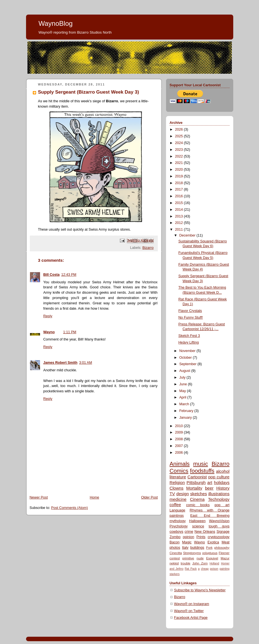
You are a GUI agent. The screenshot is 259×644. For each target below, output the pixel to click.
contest (175, 558)
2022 (179, 156)
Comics (179, 471)
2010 (179, 426)
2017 (179, 189)
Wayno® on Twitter (189, 611)
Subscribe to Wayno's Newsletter (200, 590)
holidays (222, 482)
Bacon (175, 542)
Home (94, 497)
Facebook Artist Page (191, 618)
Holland (214, 563)
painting (224, 569)
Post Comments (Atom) (70, 508)
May (183, 391)
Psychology (179, 526)
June (184, 384)
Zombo (175, 537)
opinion (189, 537)
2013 (179, 216)
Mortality (194, 488)
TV (172, 494)
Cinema (197, 499)
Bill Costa (52, 275)
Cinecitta (176, 553)
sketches (199, 494)
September (188, 364)
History (223, 488)
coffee (175, 505)
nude (200, 558)
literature (178, 477)
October (186, 358)
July (183, 377)
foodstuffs (202, 471)
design (183, 494)
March (185, 404)
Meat (225, 542)
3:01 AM (85, 363)
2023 (179, 150)
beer (209, 488)
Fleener (224, 553)
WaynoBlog (56, 23)
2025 (179, 136)
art (210, 482)
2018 (179, 183)
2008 (179, 439)
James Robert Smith (60, 363)
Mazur (225, 558)
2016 (179, 196)
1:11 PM (70, 332)
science (198, 526)
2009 (179, 432)
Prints (201, 537)
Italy (185, 548)
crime (189, 532)
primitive (188, 558)
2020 (179, 170)
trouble (186, 563)
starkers (175, 574)
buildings (197, 548)
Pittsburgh (196, 482)
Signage (223, 532)
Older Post (150, 497)
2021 (179, 163)
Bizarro (148, 248)
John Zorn (200, 563)
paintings (177, 516)
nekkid (174, 563)
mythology (178, 521)
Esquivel (212, 558)
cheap (205, 569)
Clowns (177, 488)
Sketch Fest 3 (189, 336)
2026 (179, 129)
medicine (178, 499)
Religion (177, 482)
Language (178, 510)
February (187, 411)
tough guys (219, 526)
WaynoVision (219, 521)
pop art (222, 505)
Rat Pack (191, 569)
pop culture (219, 477)
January (186, 418)
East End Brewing (210, 516)
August (185, 371)
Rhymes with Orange (209, 510)
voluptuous (210, 553)
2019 (179, 176)
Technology (219, 499)
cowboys (177, 532)
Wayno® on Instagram (192, 604)
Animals (180, 464)
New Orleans (205, 532)
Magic (187, 542)
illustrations (219, 494)
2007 (179, 446)
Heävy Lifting (189, 342)
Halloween (197, 521)
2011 (179, 230)
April (183, 397)
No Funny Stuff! (191, 318)
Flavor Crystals (190, 311)
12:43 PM (69, 275)
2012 (179, 223)
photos (175, 548)
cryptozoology (219, 537)
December (188, 235)
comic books (198, 505)
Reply (48, 316)
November (188, 351)
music (201, 464)
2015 (179, 203)
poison (214, 569)
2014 (179, 210)
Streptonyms (192, 553)
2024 (179, 143)
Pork (209, 548)
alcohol (223, 471)
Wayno (49, 332)
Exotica (213, 542)
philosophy (222, 548)
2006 (179, 453)
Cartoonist (197, 477)
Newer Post (39, 497)
